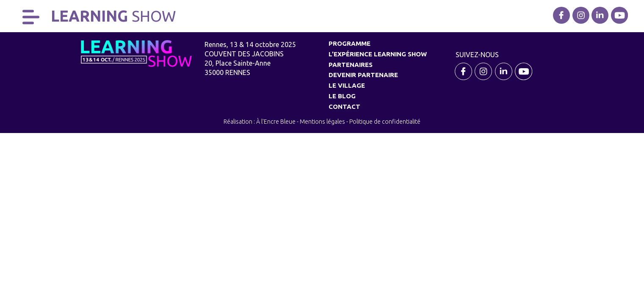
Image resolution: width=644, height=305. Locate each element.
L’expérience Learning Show (378, 54)
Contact (344, 107)
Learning (113, 16)
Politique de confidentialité (385, 122)
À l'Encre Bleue (276, 122)
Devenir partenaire (363, 75)
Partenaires (351, 65)
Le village (347, 85)
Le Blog (342, 96)
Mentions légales (322, 122)
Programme (350, 43)
